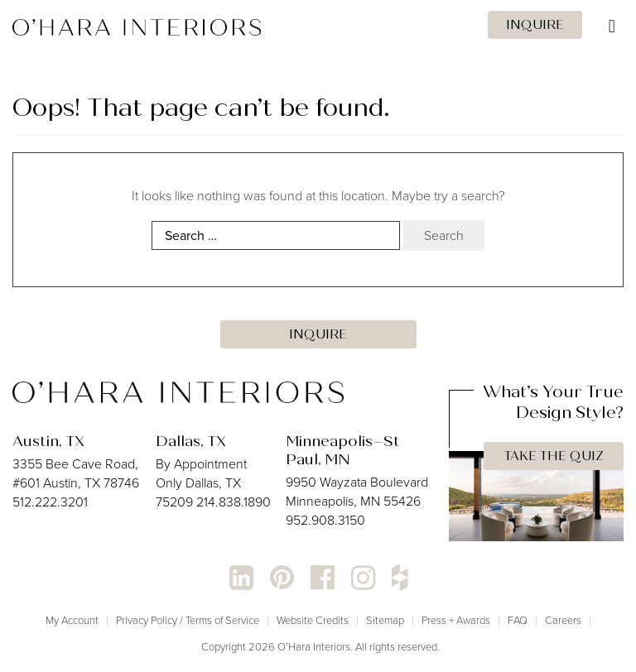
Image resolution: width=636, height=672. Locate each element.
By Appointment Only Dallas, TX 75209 (201, 483)
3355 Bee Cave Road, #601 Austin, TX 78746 (76, 473)
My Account (72, 620)
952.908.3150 (325, 520)
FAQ (518, 620)
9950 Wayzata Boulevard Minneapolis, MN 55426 (357, 492)
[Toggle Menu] (318, 26)
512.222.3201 (50, 502)
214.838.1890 (234, 502)
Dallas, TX (191, 441)
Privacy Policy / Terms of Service (188, 620)
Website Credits (313, 620)
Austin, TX (48, 441)
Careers (563, 620)
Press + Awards (456, 620)
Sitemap (385, 620)
